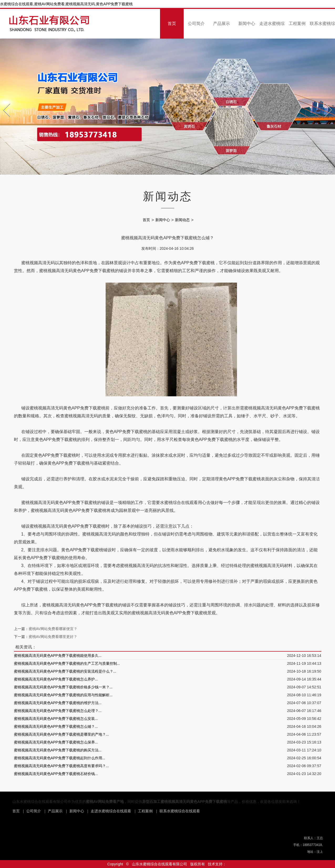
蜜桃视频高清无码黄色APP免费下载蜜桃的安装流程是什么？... (65, 671)
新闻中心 (247, 24)
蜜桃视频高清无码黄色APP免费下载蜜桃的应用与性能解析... (63, 695)
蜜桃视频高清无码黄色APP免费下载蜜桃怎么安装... (56, 719)
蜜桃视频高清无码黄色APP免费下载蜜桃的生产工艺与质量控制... (67, 663)
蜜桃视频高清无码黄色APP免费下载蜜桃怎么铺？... (56, 726)
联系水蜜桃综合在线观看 (180, 811)
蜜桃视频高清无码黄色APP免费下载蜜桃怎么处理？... (58, 711)
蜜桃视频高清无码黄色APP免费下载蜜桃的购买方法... (58, 750)
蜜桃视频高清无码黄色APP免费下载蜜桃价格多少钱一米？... (63, 687)
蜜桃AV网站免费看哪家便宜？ (53, 629)
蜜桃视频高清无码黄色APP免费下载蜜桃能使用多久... (58, 656)
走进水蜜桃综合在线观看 (111, 811)
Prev (4, 102)
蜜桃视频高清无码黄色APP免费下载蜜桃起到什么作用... (60, 758)
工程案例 (297, 24)
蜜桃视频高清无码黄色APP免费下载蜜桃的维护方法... (58, 703)
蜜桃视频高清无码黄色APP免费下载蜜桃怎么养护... (56, 679)
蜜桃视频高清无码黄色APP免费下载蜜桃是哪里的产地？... (61, 734)
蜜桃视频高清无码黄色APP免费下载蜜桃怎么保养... (56, 742)
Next (326, 102)
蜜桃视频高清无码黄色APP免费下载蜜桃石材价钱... (56, 774)
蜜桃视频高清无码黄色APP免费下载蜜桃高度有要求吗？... (61, 766)
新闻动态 (182, 220)
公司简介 (196, 24)
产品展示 (221, 24)
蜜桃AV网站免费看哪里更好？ (53, 637)
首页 (172, 24)
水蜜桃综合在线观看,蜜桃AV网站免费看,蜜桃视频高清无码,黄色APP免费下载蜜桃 (66, 4)
